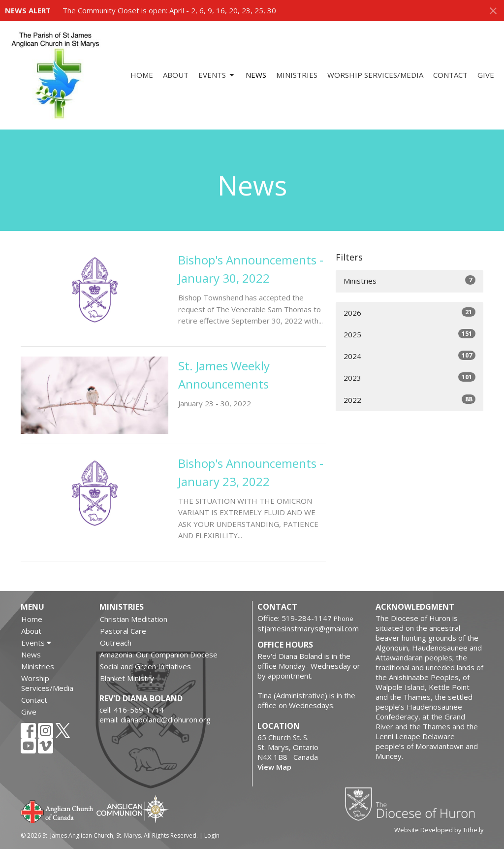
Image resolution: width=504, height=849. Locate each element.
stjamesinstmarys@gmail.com (308, 628)
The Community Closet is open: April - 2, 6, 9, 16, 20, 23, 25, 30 (169, 10)
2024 (409, 356)
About (176, 75)
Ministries (297, 75)
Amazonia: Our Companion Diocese (159, 654)
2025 (409, 334)
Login (212, 835)
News (256, 75)
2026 (409, 312)
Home (142, 75)
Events (217, 75)
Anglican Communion (133, 809)
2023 (409, 377)
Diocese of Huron (414, 804)
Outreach (116, 643)
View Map (274, 767)
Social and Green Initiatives (145, 666)
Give (486, 75)
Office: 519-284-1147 (295, 618)
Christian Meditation (134, 619)
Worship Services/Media (375, 75)
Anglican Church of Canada (57, 811)
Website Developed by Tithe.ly (439, 830)
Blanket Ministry (127, 678)
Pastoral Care (123, 631)
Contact (450, 75)
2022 (409, 400)
